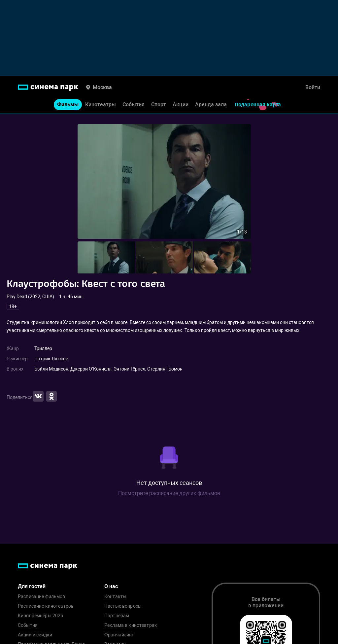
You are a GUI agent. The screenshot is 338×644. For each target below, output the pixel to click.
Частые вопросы (123, 606)
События (134, 105)
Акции (181, 105)
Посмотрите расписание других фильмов (169, 493)
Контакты (115, 597)
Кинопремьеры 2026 (40, 616)
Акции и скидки (35, 635)
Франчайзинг (119, 635)
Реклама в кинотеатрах (131, 625)
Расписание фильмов (42, 597)
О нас (111, 586)
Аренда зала (211, 105)
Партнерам (117, 616)
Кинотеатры (101, 105)
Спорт (159, 105)
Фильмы (68, 105)
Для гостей (32, 586)
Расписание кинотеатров (46, 606)
